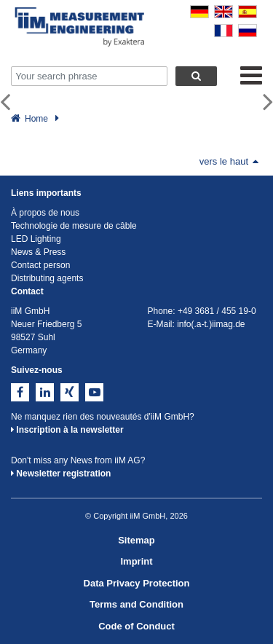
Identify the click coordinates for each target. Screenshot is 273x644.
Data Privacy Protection (137, 583)
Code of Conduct (136, 626)
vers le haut (229, 161)
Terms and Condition (136, 604)
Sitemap (136, 540)
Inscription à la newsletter (67, 430)
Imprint (136, 561)
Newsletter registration (61, 474)
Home (36, 119)
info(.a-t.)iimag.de (211, 324)
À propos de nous (45, 213)
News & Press (38, 252)
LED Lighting (36, 239)
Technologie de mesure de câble (74, 226)
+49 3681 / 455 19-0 (217, 311)
